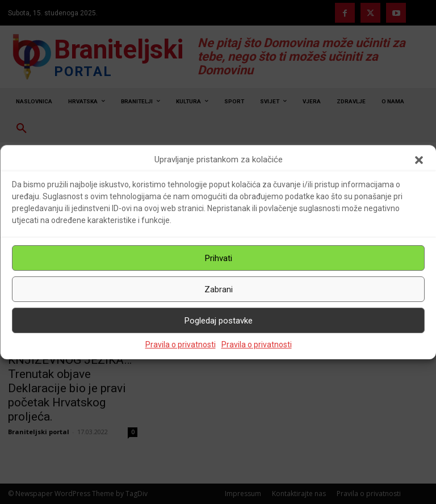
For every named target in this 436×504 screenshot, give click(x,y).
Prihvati (219, 258)
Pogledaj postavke (219, 321)
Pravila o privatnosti (181, 345)
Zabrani (219, 289)
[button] (419, 160)
